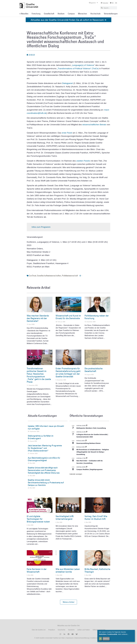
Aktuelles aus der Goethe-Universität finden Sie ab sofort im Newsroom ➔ (68, 20)
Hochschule (95, 14)
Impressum (69, 638)
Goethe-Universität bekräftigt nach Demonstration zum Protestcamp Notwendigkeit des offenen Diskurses (44, 470)
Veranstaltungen (111, 14)
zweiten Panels (83, 161)
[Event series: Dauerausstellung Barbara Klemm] (86, 441)
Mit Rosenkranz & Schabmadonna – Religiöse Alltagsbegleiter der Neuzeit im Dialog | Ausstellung (93, 452)
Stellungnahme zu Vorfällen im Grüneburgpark (41, 437)
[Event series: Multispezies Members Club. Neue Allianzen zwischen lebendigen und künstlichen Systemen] (86, 426)
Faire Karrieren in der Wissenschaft (37, 570)
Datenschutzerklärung (82, 638)
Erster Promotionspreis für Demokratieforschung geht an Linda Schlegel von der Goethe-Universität (68, 373)
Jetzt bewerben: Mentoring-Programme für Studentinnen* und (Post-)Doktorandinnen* (45, 448)
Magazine (93, 3)
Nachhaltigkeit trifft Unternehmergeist (65, 518)
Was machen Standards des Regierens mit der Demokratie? (38, 318)
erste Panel (67, 133)
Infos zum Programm (41, 227)
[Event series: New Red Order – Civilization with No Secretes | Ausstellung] (86, 458)
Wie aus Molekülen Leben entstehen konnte (68, 570)
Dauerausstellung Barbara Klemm (88, 443)
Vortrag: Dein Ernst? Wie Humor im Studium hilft (96, 518)
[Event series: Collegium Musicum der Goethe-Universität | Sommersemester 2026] (86, 432)
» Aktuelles (24, 14)
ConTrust (32, 276)
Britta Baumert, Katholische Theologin (97, 570)
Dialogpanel (68, 83)
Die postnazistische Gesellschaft (94, 370)
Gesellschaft (49, 14)
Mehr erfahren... (123, 634)
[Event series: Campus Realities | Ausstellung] (86, 467)
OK (100, 639)
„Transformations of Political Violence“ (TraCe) (78, 68)
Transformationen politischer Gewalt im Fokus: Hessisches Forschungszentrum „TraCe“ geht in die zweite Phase (39, 375)
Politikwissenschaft (70, 276)
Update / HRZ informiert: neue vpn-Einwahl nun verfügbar (46, 427)
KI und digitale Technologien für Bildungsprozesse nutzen (38, 519)
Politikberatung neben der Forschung (97, 317)
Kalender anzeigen (76, 474)
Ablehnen (106, 639)
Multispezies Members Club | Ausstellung (91, 428)
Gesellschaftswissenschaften (49, 276)
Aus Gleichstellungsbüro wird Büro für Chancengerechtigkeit (44, 459)
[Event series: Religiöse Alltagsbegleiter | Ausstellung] (86, 447)
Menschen (83, 14)
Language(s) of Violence (83, 65)
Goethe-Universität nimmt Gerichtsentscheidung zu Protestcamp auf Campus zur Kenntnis (46, 483)
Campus (71, 14)
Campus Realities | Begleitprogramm (89, 469)
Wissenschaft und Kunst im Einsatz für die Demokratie (68, 317)
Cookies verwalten (96, 638)
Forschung (36, 14)
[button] (68, 602)
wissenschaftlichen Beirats (94, 125)
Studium (61, 14)
